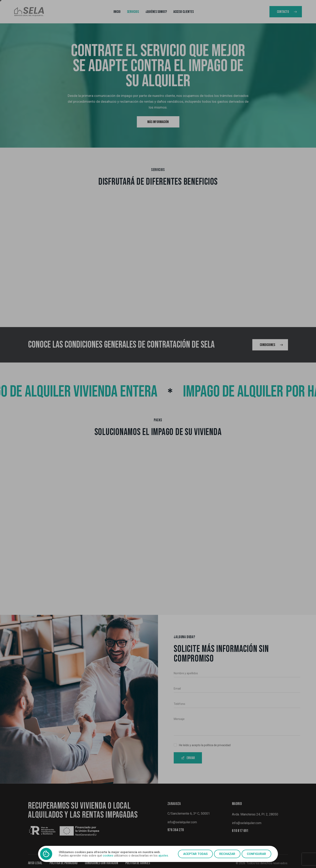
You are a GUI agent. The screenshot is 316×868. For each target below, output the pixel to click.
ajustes (163, 856)
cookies (108, 856)
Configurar (256, 854)
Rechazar (227, 854)
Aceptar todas (195, 854)
